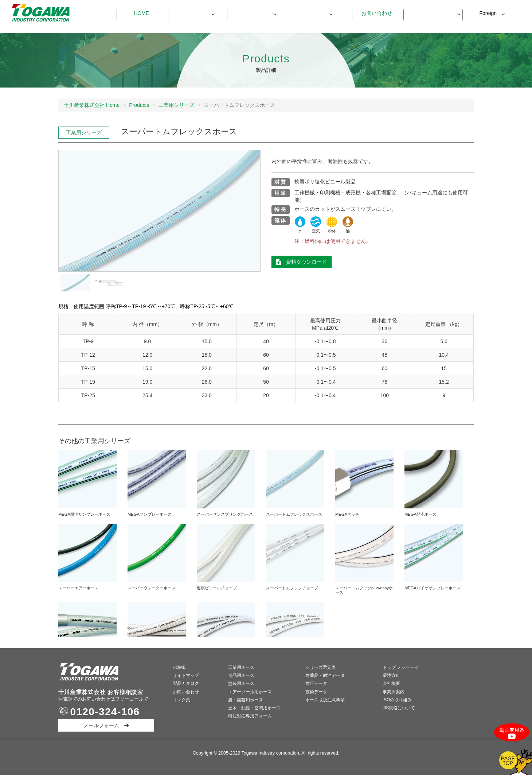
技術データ (316, 692)
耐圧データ (316, 683)
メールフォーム (106, 725)
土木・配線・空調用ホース (254, 708)
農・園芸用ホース (246, 700)
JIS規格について (399, 708)
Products (139, 105)
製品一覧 (194, 13)
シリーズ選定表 (321, 667)
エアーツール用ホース (250, 692)
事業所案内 (394, 692)
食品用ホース (241, 675)
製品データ (253, 13)
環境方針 (391, 675)
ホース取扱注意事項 (325, 700)
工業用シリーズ (176, 105)
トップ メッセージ (401, 667)
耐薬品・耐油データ (325, 675)
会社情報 (312, 13)
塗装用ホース (241, 683)
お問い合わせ (374, 13)
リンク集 (181, 700)
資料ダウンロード (429, 13)
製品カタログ (186, 683)
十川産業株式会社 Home (92, 105)
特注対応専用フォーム (250, 716)
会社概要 (391, 683)
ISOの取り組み (397, 700)
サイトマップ (186, 675)
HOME (179, 667)
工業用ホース (241, 667)
